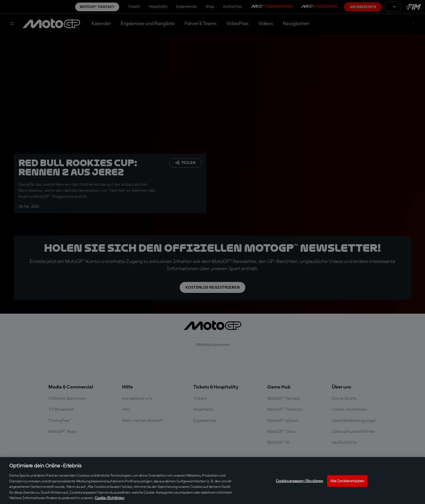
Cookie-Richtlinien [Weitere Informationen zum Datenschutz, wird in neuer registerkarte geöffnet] (110, 498)
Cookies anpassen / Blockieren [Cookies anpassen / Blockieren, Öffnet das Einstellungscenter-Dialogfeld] (300, 481)
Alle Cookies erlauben (347, 481)
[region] (212, 481)
